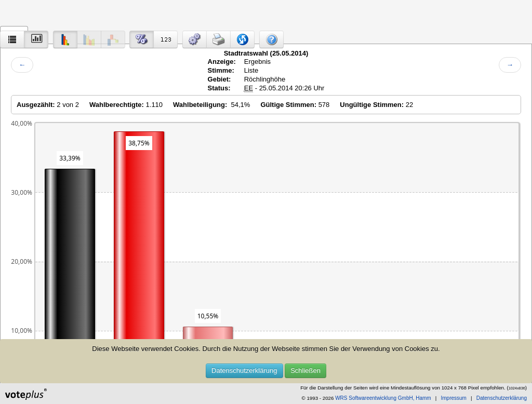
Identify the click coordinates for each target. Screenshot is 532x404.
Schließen (305, 371)
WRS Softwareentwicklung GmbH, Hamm (383, 398)
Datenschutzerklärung (244, 371)
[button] (195, 39)
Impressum (453, 398)
